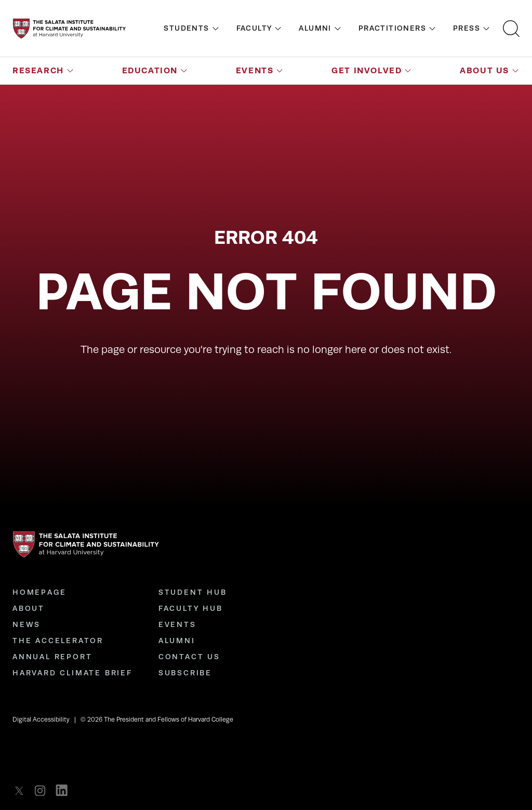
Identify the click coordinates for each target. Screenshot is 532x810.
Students (186, 28)
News (26, 624)
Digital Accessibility (41, 720)
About (29, 608)
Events (255, 70)
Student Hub (193, 592)
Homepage (39, 592)
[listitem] (22, 791)
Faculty (254, 28)
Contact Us (189, 657)
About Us (484, 70)
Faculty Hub (191, 608)
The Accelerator (58, 641)
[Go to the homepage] (69, 29)
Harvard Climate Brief (72, 673)
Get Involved (367, 70)
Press (467, 28)
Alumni (315, 28)
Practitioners (392, 28)
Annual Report (52, 657)
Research (38, 70)
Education (150, 70)
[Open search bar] (511, 29)
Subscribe (185, 673)
